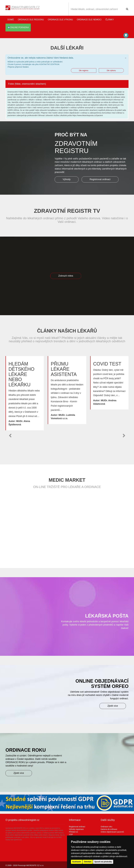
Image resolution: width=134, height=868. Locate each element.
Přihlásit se (73, 832)
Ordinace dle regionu (31, 20)
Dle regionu (84, 70)
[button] (10, 436)
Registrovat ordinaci (100, 179)
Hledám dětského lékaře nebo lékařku (21, 374)
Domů (11, 20)
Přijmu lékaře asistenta (64, 369)
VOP (71, 834)
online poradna (18, 28)
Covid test (107, 364)
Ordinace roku (107, 827)
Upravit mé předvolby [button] (103, 862)
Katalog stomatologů (126, 35)
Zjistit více (113, 706)
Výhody (67, 179)
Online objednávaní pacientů (112, 832)
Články (110, 20)
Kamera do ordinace (109, 829)
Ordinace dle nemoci (89, 20)
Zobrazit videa (66, 276)
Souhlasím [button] (77, 862)
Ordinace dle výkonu (60, 20)
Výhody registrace (76, 829)
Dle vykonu (111, 70)
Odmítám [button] (88, 862)
